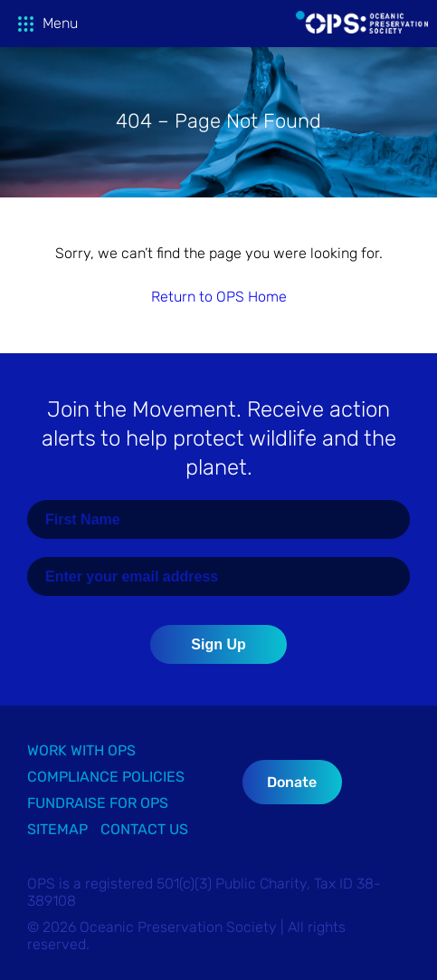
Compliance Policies (106, 777)
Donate (292, 782)
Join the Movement (219, 438)
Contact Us (144, 829)
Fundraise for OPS (98, 803)
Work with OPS (81, 750)
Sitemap (57, 829)
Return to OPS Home (219, 297)
